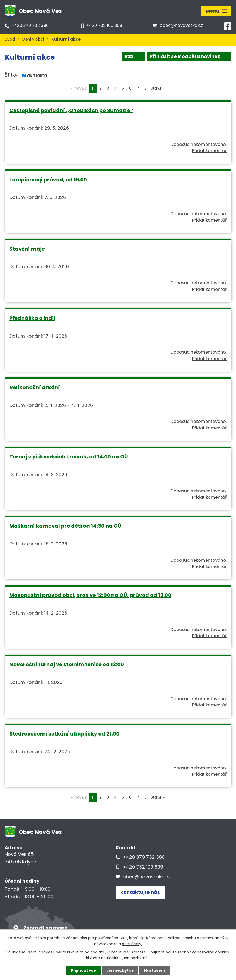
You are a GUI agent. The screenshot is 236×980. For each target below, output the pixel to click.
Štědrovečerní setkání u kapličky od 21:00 (64, 734)
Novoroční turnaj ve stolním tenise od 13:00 (67, 664)
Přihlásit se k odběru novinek (189, 56)
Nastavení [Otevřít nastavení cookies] (154, 970)
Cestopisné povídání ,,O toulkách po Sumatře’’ (71, 110)
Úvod (10, 39)
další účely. (132, 944)
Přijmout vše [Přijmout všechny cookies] (83, 970)
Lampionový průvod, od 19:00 (48, 180)
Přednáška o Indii (32, 318)
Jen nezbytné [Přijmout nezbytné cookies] (120, 970)
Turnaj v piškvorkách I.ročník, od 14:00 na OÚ (69, 457)
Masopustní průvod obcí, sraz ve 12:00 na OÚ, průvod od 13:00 (90, 595)
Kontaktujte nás (140, 892)
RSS (133, 56)
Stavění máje (27, 249)
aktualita (37, 75)
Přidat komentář (209, 151)
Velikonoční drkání (35, 387)
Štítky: (12, 75)
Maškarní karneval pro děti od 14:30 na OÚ (65, 526)
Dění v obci (33, 39)
